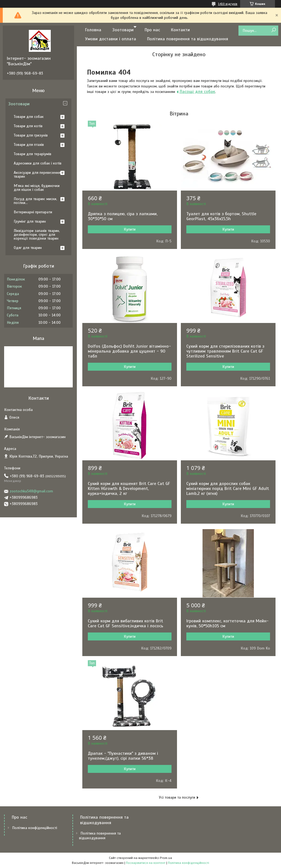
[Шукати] (273, 30)
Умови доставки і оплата (111, 39)
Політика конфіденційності (35, 828)
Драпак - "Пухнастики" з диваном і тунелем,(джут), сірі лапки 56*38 (123, 756)
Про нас (152, 30)
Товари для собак (29, 117)
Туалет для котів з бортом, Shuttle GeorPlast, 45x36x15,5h (221, 216)
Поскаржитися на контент (146, 863)
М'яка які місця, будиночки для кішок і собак (37, 188)
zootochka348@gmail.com (31, 491)
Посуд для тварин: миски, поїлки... (35, 201)
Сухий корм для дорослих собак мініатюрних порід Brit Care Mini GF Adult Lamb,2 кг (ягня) (228, 489)
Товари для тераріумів (33, 154)
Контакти (180, 30)
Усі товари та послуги (177, 797)
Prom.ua (166, 858)
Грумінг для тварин (30, 221)
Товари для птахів (29, 145)
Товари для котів (28, 126)
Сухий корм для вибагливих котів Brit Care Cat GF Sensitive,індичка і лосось (126, 623)
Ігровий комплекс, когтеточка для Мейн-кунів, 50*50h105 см (227, 623)
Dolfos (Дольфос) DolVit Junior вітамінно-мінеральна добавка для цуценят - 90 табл (129, 351)
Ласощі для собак (197, 92)
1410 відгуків (228, 4)
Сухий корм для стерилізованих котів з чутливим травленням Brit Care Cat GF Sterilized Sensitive (225, 351)
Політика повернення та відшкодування (188, 39)
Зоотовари (123, 30)
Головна (93, 30)
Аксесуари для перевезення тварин (37, 175)
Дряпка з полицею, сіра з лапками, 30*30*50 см (123, 216)
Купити (130, 229)
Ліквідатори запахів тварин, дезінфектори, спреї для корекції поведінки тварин (37, 235)
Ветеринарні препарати (33, 212)
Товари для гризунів (31, 135)
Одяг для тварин (28, 248)
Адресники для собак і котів (38, 163)
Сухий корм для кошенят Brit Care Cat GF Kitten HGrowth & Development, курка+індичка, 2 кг (129, 489)
